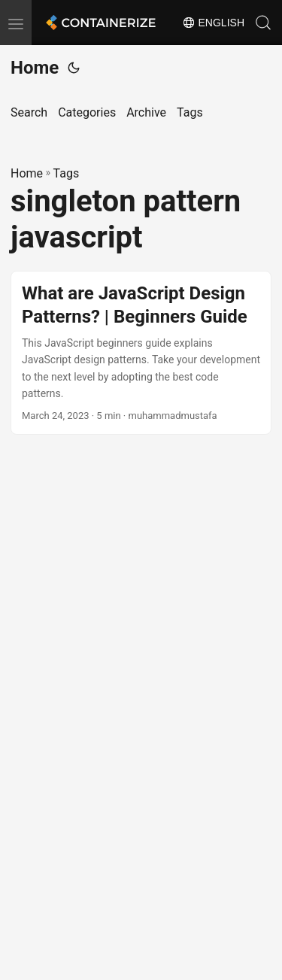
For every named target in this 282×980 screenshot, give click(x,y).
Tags (67, 173)
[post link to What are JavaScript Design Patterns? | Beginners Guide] (141, 353)
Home (35, 68)
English (213, 23)
